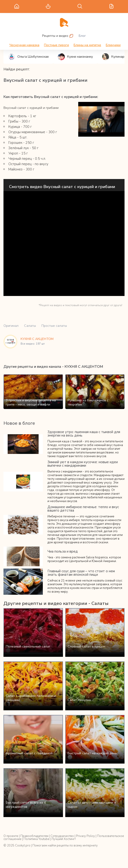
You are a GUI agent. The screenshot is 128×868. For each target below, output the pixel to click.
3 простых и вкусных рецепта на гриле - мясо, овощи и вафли (31, 402)
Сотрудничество (62, 836)
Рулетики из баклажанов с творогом (88, 402)
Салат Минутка (79, 700)
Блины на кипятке (87, 45)
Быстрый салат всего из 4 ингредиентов (26, 805)
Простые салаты (54, 326)
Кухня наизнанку (75, 57)
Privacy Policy (85, 836)
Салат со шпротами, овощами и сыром (92, 805)
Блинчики (113, 45)
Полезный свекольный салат (28, 646)
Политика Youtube (36, 839)
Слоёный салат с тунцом (86, 646)
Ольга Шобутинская (28, 57)
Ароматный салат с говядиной (29, 753)
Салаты (30, 326)
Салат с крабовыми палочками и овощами (31, 698)
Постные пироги (56, 45)
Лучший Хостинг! (64, 839)
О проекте (11, 836)
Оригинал (11, 326)
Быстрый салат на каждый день (92, 753)
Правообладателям (34, 836)
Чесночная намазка (24, 45)
